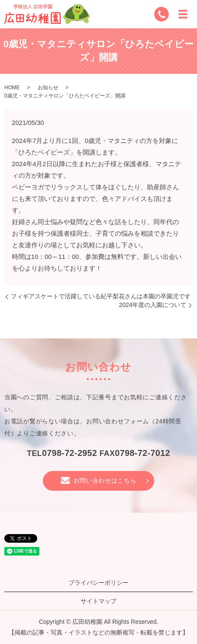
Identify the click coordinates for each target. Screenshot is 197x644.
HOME (12, 88)
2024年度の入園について (153, 305)
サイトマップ (98, 601)
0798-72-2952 (70, 453)
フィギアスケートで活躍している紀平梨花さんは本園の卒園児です (101, 296)
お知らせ (48, 88)
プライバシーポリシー (98, 583)
